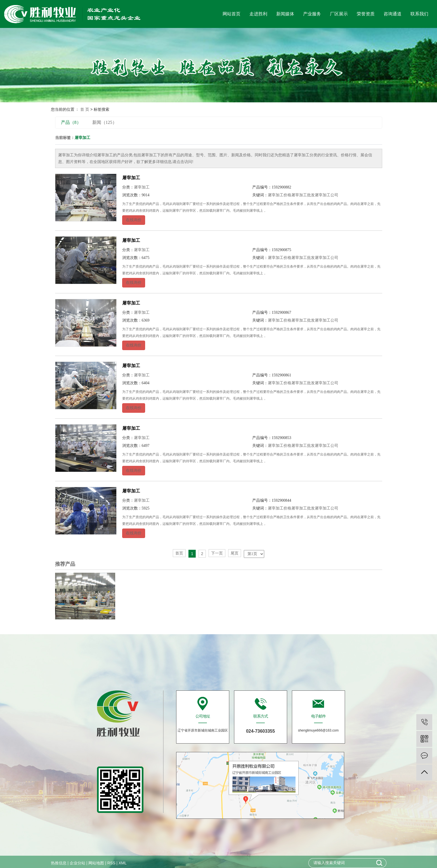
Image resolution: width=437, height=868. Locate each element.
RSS (111, 863)
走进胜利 (258, 14)
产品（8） (71, 122)
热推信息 (59, 863)
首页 (179, 553)
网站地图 (96, 863)
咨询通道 (393, 14)
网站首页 (232, 14)
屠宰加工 (131, 178)
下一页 (217, 553)
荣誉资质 (366, 14)
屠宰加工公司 (327, 195)
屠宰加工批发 (303, 195)
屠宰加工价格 (280, 195)
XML (123, 863)
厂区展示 (339, 14)
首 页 (85, 109)
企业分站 (77, 863)
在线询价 (134, 220)
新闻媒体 (285, 14)
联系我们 (419, 14)
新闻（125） (105, 122)
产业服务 (312, 14)
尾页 (235, 553)
